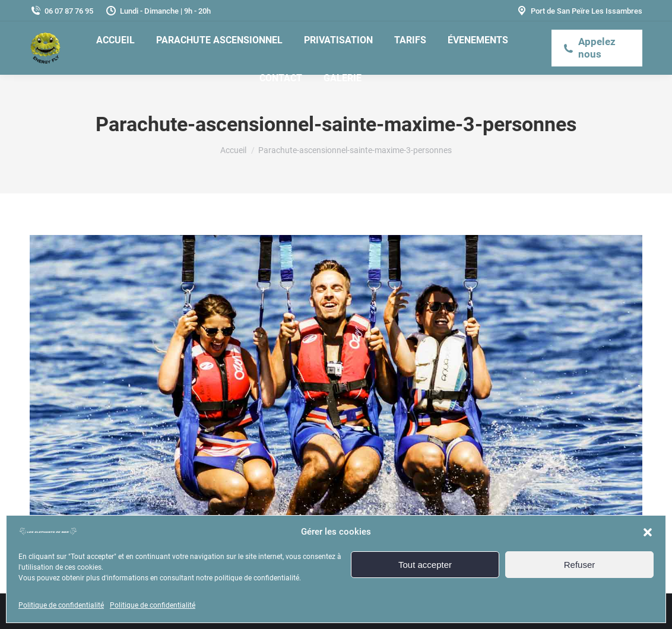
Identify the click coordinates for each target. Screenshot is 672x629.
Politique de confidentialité (61, 605)
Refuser (580, 565)
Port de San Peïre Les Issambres (579, 11)
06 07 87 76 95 (61, 11)
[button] (648, 532)
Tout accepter (425, 565)
